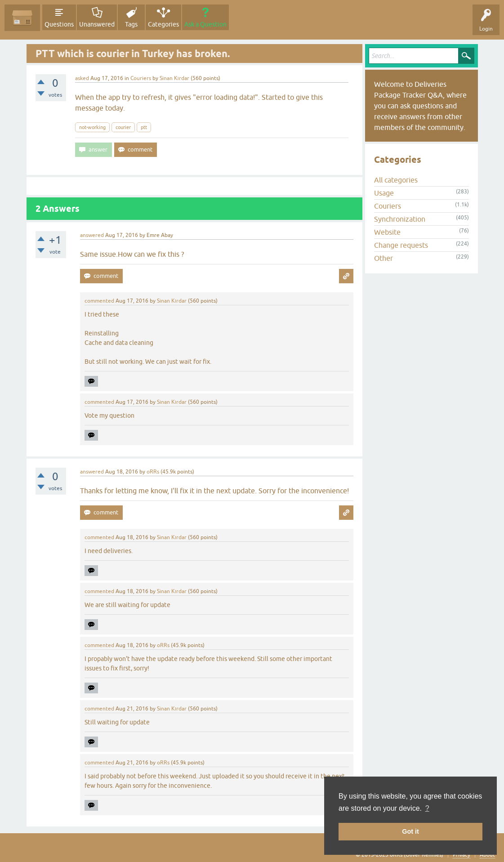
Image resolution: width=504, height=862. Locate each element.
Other (384, 258)
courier (123, 127)
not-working (92, 127)
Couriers (141, 78)
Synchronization (400, 219)
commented (99, 301)
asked (82, 78)
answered (92, 235)
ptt (144, 127)
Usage (384, 193)
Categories (163, 24)
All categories (396, 180)
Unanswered (97, 24)
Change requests (401, 245)
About (487, 855)
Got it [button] (410, 831)
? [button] (427, 808)
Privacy (462, 855)
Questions (59, 24)
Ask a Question (205, 24)
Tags (131, 24)
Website (387, 232)
